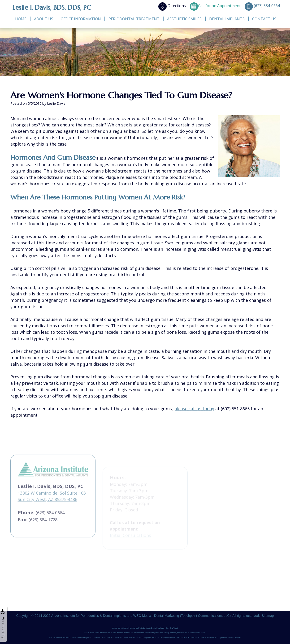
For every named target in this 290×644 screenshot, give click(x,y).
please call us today (194, 409)
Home (21, 19)
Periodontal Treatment (134, 19)
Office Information (81, 19)
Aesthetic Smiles (184, 19)
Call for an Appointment (215, 6)
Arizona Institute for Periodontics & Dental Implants (89, 616)
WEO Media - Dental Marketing (156, 616)
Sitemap (268, 616)
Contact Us (264, 19)
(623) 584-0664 (50, 525)
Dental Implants (227, 19)
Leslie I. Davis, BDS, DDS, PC (52, 7)
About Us (44, 19)
